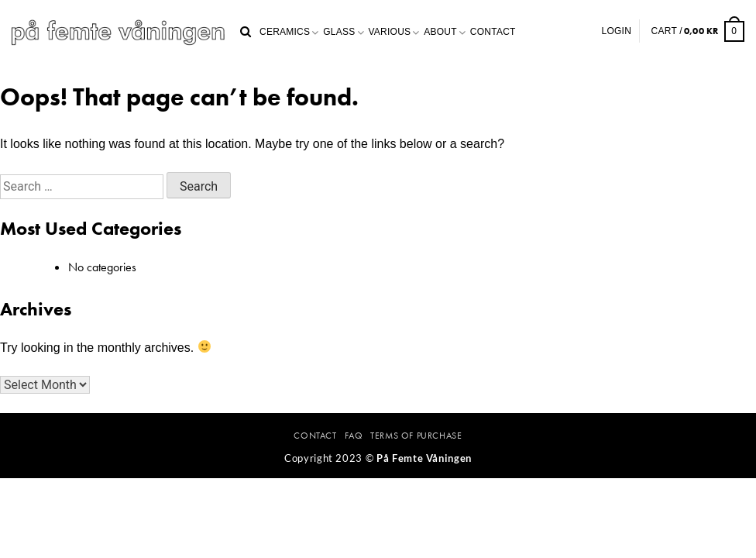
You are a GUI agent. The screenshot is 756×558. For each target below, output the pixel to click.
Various (390, 32)
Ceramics (285, 32)
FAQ (354, 436)
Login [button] (617, 31)
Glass (339, 32)
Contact (493, 32)
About (440, 32)
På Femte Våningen (424, 458)
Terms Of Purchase (416, 436)
